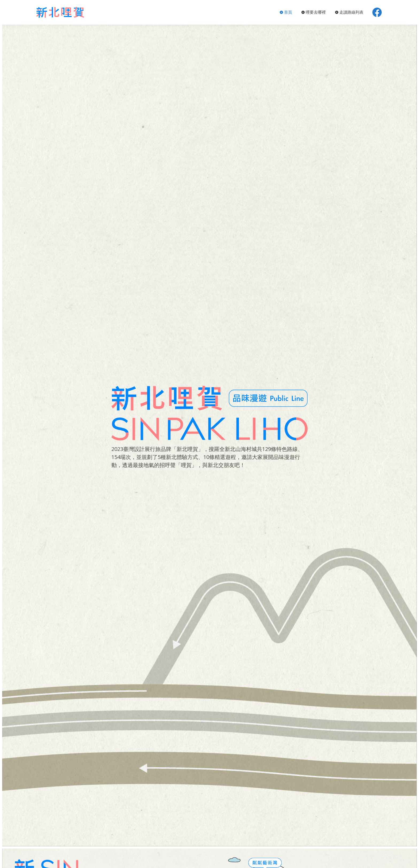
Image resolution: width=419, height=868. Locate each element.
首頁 (286, 12)
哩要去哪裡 (314, 12)
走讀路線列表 (349, 12)
